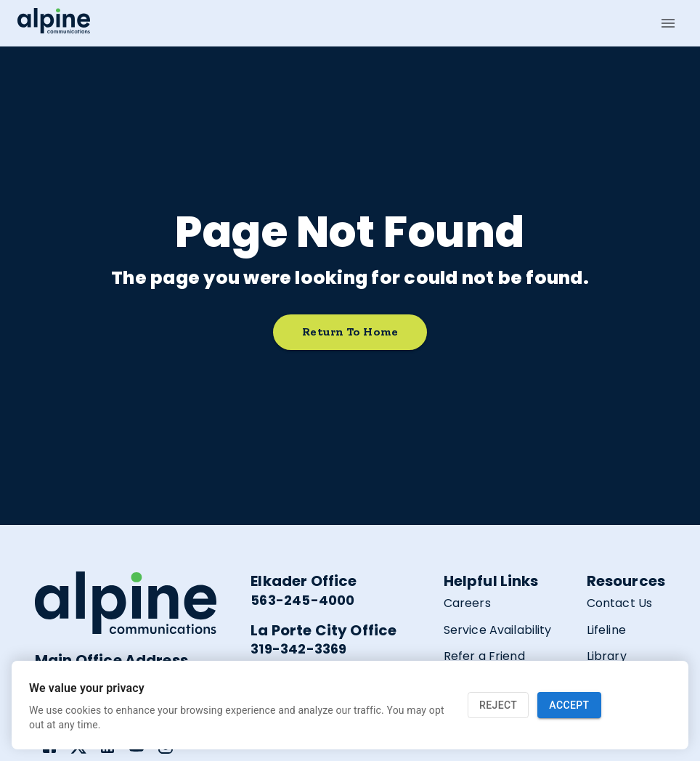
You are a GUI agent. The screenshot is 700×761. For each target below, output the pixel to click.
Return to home (350, 332)
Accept (569, 705)
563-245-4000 (302, 600)
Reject (498, 705)
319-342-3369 (298, 649)
